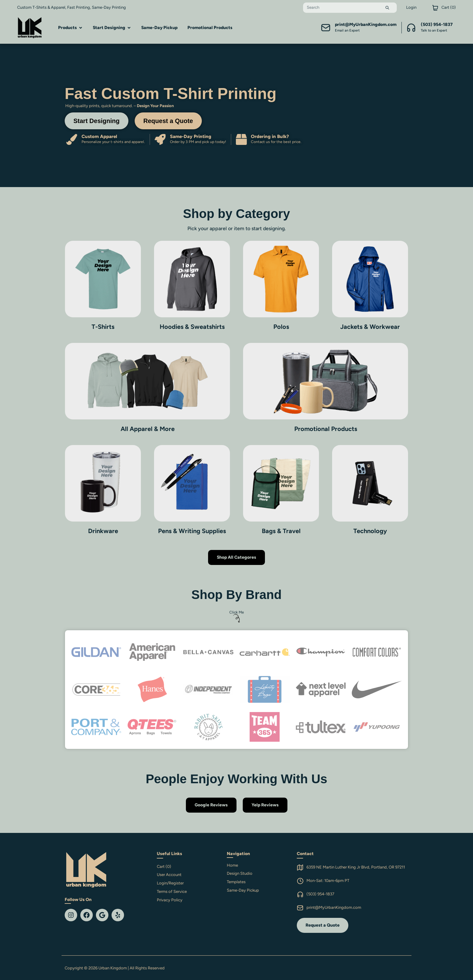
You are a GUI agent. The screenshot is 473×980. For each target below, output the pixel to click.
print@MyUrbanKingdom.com (334, 907)
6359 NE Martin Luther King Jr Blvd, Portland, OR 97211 (356, 867)
